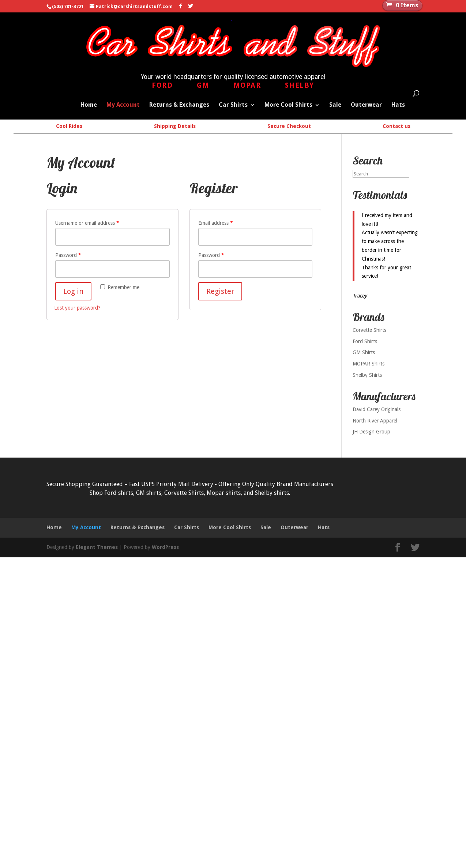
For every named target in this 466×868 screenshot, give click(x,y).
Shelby (300, 85)
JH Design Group (371, 432)
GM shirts (149, 492)
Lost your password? (77, 307)
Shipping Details (175, 126)
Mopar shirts (224, 492)
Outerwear (366, 105)
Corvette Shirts (369, 330)
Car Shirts (233, 105)
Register (220, 291)
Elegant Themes (97, 547)
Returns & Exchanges (179, 105)
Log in (73, 291)
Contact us (397, 126)
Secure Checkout (289, 126)
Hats (398, 105)
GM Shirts (364, 352)
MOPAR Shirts (369, 364)
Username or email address (87, 223)
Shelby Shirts (367, 375)
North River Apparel (375, 420)
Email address (216, 223)
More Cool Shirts (288, 105)
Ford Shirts (365, 341)
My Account (123, 105)
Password (68, 255)
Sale (335, 105)
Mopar (247, 85)
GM (203, 85)
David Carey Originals (377, 409)
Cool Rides (69, 126)
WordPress (165, 547)
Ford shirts (119, 492)
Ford (162, 85)
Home (89, 105)
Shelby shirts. (273, 492)
